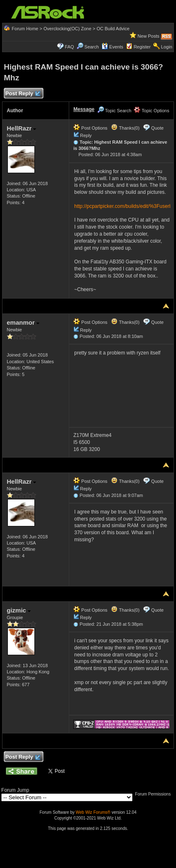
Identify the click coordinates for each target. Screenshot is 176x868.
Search (92, 47)
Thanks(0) (125, 128)
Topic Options (152, 111)
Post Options (90, 128)
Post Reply (22, 94)
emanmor (23, 322)
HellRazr (21, 128)
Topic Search (114, 111)
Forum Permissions (155, 794)
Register (142, 47)
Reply (86, 135)
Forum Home (25, 29)
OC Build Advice (113, 29)
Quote (157, 128)
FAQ (70, 47)
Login (167, 47)
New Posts (148, 36)
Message (84, 109)
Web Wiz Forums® (93, 812)
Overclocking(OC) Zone (68, 29)
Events (112, 47)
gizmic (19, 610)
